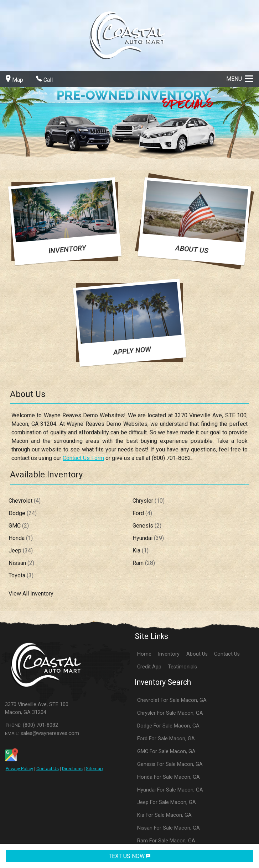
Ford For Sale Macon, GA (166, 739)
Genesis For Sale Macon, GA (170, 764)
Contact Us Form (83, 458)
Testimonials (182, 667)
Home (144, 654)
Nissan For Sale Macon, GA (169, 828)
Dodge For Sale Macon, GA (168, 726)
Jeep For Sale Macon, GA (167, 802)
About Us (197, 654)
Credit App (149, 667)
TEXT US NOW (129, 856)
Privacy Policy (19, 769)
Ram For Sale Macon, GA (166, 841)
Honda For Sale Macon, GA (169, 777)
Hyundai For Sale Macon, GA (170, 790)
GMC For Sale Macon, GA (166, 751)
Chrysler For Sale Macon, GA (170, 713)
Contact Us (48, 769)
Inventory (169, 654)
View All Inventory (31, 594)
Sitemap (94, 769)
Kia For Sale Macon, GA (164, 815)
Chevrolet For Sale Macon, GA (172, 700)
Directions (72, 769)
